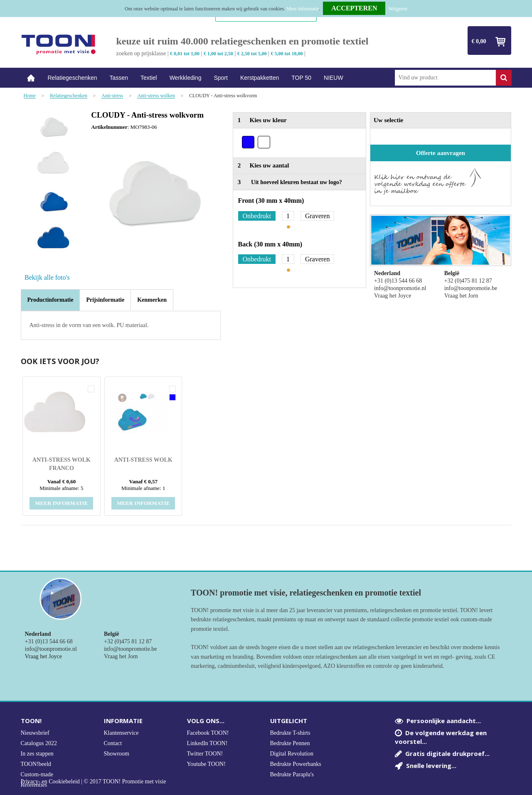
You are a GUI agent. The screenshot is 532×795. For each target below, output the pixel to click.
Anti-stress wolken (156, 96)
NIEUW (334, 78)
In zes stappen (37, 754)
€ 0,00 (479, 41)
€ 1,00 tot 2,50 (218, 54)
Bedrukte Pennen (290, 743)
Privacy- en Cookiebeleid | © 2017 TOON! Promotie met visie (94, 782)
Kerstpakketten (260, 78)
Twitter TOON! (205, 754)
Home (31, 78)
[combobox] (445, 78)
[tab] (50, 300)
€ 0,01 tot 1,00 (185, 54)
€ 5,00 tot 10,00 (287, 54)
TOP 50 (301, 78)
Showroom (117, 754)
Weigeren (398, 9)
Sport (220, 78)
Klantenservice (121, 733)
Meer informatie (303, 9)
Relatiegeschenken (73, 78)
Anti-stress (112, 96)
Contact (113, 743)
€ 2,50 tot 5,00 (252, 54)
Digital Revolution (292, 754)
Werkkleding (186, 78)
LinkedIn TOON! (207, 743)
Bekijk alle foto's (47, 277)
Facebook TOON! (208, 733)
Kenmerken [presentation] (152, 300)
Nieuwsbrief (35, 733)
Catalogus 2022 (39, 743)
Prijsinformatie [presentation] (105, 300)
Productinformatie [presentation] (50, 300)
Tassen (119, 78)
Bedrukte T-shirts (290, 733)
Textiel (149, 78)
